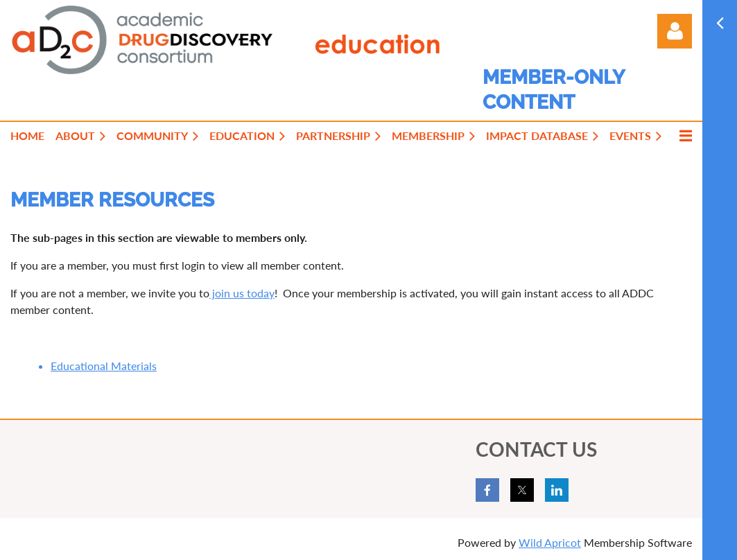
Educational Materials (104, 366)
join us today (242, 293)
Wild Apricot (550, 542)
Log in (675, 31)
